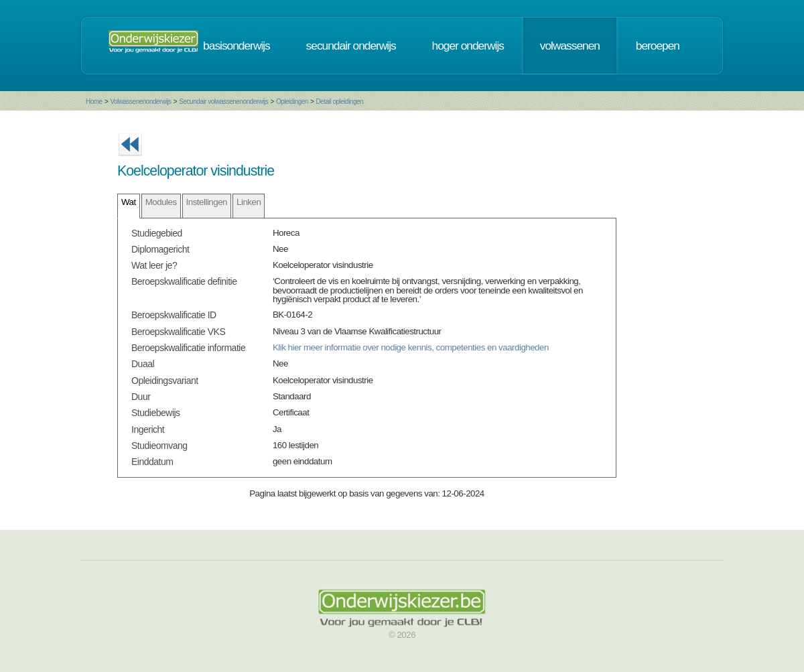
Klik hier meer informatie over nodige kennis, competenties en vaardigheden (411, 347)
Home (94, 102)
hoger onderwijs (468, 46)
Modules (161, 202)
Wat (129, 202)
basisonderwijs (237, 46)
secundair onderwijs (351, 46)
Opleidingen (292, 102)
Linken (249, 202)
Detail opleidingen (340, 102)
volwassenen (570, 46)
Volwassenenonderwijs (140, 102)
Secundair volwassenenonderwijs (223, 102)
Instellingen (207, 202)
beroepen (658, 46)
